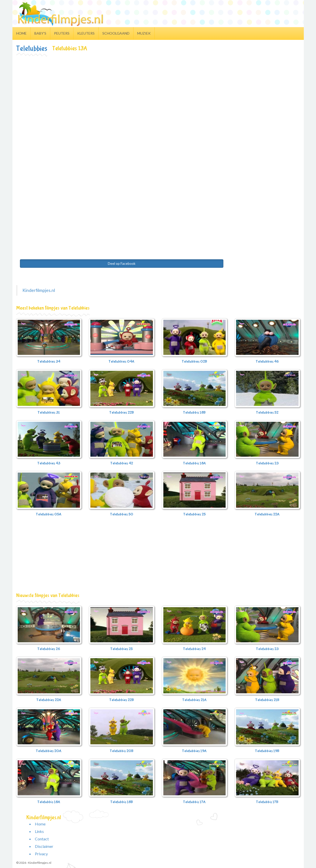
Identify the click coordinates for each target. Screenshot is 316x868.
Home (21, 33)
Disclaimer (44, 846)
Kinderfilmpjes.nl (39, 290)
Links (39, 831)
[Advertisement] (158, 94)
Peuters (62, 33)
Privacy (41, 854)
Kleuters (86, 33)
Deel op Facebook (122, 263)
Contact (42, 839)
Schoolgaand (116, 33)
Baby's (40, 33)
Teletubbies (32, 48)
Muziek (144, 33)
